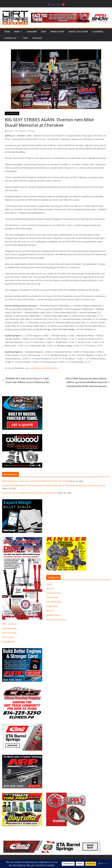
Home (7, 32)
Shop (44, 32)
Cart (25, 38)
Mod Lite (50, 611)
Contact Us (10, 38)
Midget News (52, 606)
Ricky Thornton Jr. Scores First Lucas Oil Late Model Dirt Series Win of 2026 (35, 481)
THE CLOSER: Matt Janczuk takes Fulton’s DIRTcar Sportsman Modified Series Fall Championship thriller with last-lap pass (88, 382)
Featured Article (53, 593)
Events (49, 584)
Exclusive (50, 589)
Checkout (37, 38)
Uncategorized (9, 642)
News (17, 32)
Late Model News (12, 113)
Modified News (53, 615)
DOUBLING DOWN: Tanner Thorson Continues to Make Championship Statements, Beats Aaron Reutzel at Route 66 (54, 486)
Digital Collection (78, 32)
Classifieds (98, 32)
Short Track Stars (10, 624)
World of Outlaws (28, 131)
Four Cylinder (52, 597)
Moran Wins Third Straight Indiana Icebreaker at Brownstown (30, 493)
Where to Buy (57, 32)
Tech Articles (8, 637)
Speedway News (9, 628)
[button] (21, 32)
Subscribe (32, 32)
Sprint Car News (9, 633)
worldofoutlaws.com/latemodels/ (44, 368)
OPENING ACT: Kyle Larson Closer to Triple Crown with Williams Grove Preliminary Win (26, 380)
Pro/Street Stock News (56, 619)
